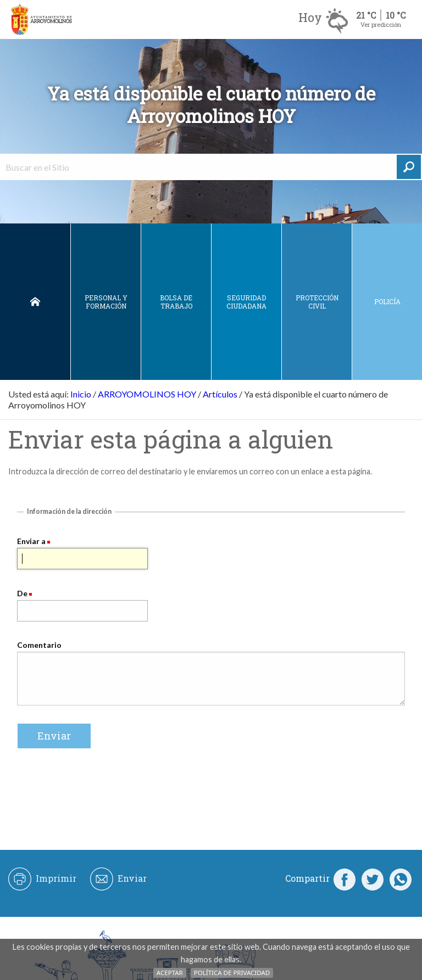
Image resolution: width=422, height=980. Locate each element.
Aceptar (170, 973)
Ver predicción (381, 24)
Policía (387, 301)
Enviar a (31, 541)
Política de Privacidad (232, 973)
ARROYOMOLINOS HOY (147, 394)
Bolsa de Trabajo (176, 302)
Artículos (220, 394)
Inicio (35, 302)
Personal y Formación (106, 302)
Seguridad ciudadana (246, 302)
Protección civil (317, 302)
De (22, 593)
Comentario (39, 645)
